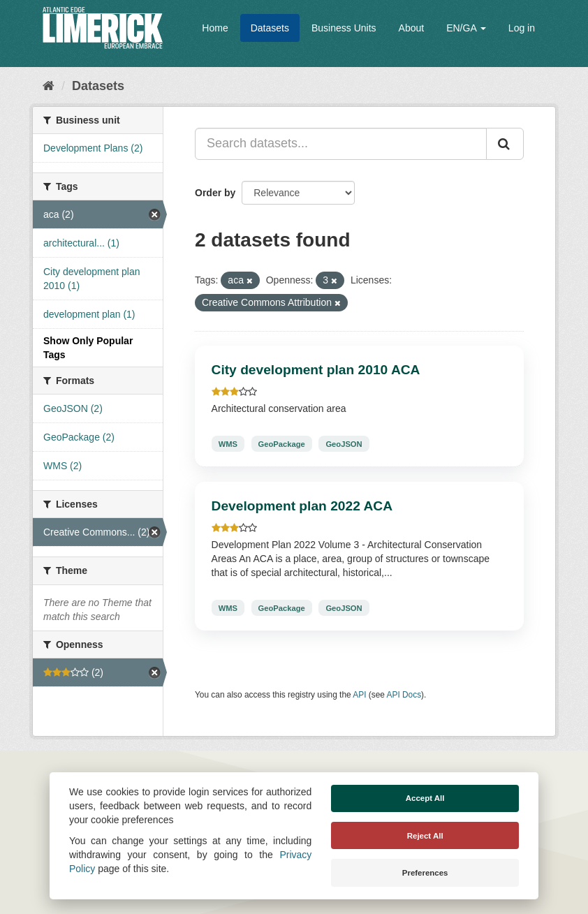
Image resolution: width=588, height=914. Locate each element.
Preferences (425, 873)
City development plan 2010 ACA (316, 370)
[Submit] (505, 144)
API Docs (404, 695)
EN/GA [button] (466, 28)
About (412, 28)
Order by (215, 193)
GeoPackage (282, 443)
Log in (522, 28)
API (359, 695)
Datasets (270, 28)
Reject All (425, 836)
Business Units (344, 28)
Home (215, 28)
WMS (228, 443)
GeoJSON (344, 443)
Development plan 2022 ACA (302, 506)
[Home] (49, 86)
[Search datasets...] (341, 144)
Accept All (425, 798)
